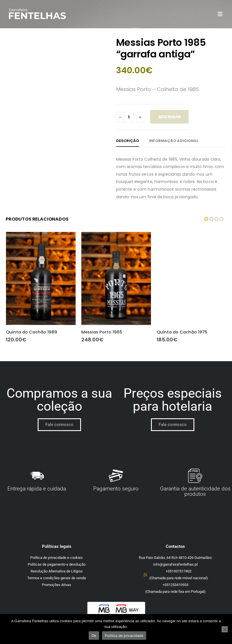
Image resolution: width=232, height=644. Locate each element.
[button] (222, 14)
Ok (94, 636)
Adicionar (169, 117)
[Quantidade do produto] (129, 117)
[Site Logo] (37, 14)
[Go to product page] (41, 278)
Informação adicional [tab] (174, 141)
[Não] (225, 629)
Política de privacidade (124, 636)
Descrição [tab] (128, 141)
